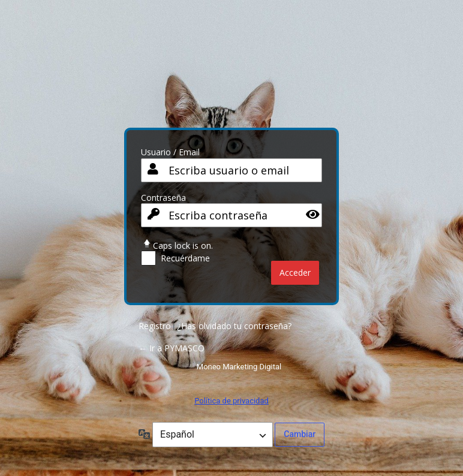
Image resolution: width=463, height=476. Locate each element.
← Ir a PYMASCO (172, 348)
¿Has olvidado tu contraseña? (234, 326)
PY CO (231, 68)
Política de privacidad (231, 401)
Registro (155, 326)
